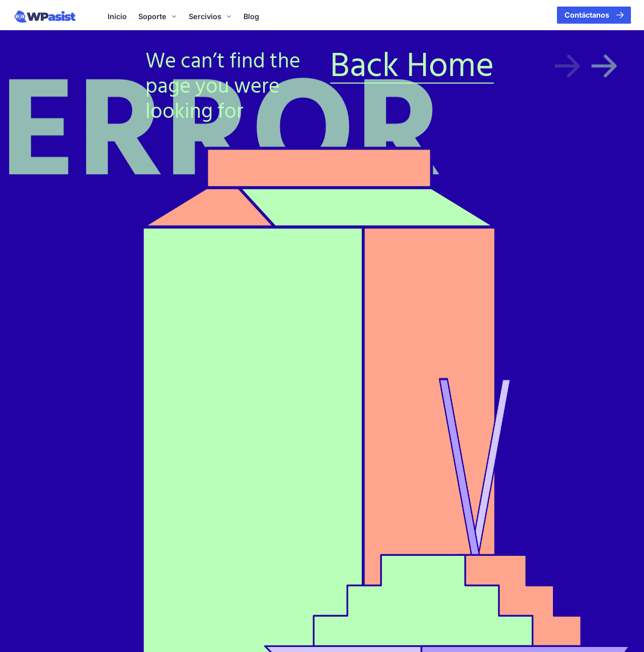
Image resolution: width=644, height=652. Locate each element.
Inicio (117, 16)
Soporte (158, 17)
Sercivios (210, 17)
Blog (251, 16)
